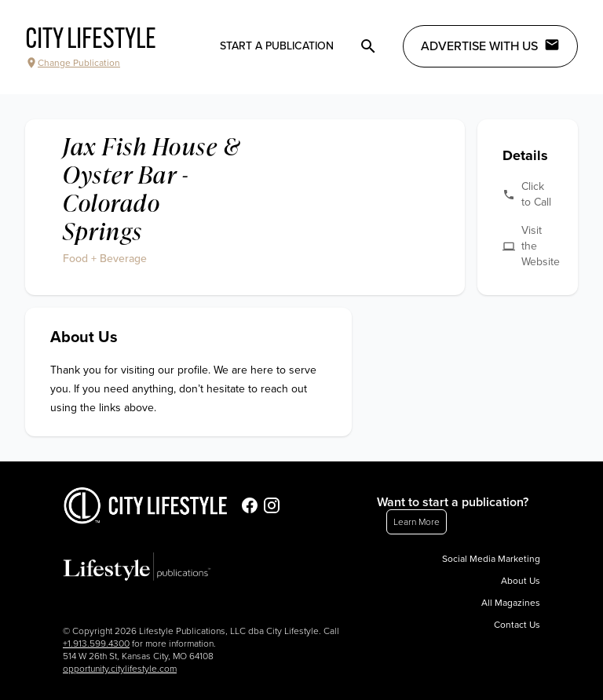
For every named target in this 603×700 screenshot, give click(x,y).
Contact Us (517, 625)
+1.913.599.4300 (96, 643)
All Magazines (511, 603)
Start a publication (277, 46)
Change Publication (73, 63)
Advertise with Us (490, 46)
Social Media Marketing (491, 559)
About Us (521, 581)
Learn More (417, 522)
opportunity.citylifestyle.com (120, 669)
